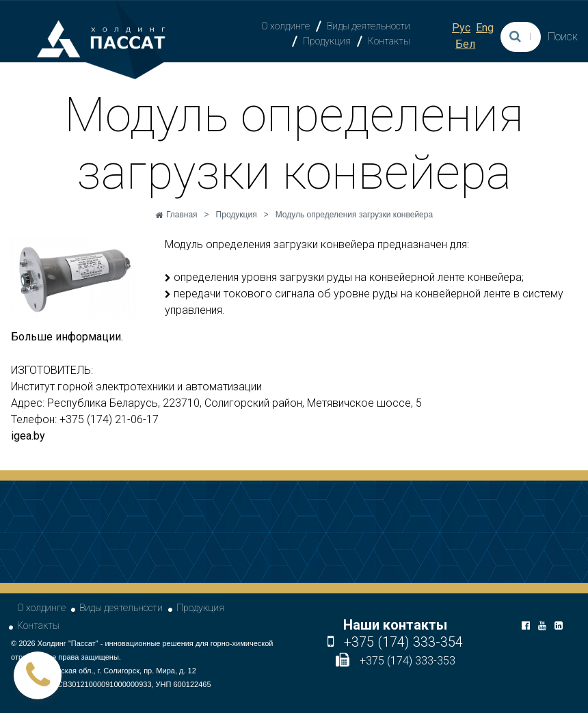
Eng (485, 28)
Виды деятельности (369, 26)
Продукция (327, 41)
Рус (461, 28)
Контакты (389, 41)
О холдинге (285, 26)
